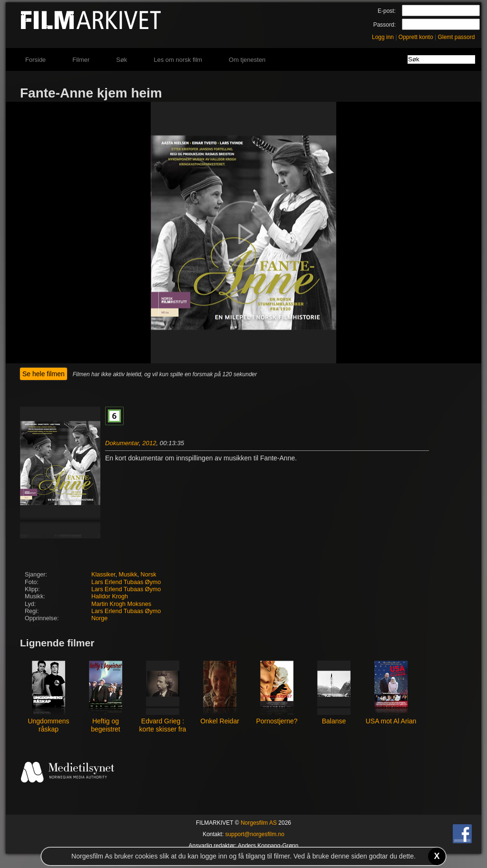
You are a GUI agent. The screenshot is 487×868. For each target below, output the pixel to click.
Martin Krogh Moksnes (121, 604)
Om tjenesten (247, 60)
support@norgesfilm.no (255, 834)
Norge (99, 618)
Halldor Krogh (110, 596)
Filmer (81, 60)
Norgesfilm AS (259, 823)
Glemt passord (456, 37)
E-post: (387, 11)
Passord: (385, 25)
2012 (149, 443)
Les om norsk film (178, 60)
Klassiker (103, 575)
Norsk (149, 575)
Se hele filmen (44, 374)
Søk (122, 60)
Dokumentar (122, 443)
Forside (35, 60)
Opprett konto (416, 37)
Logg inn (383, 37)
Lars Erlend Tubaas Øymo (126, 582)
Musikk (128, 575)
